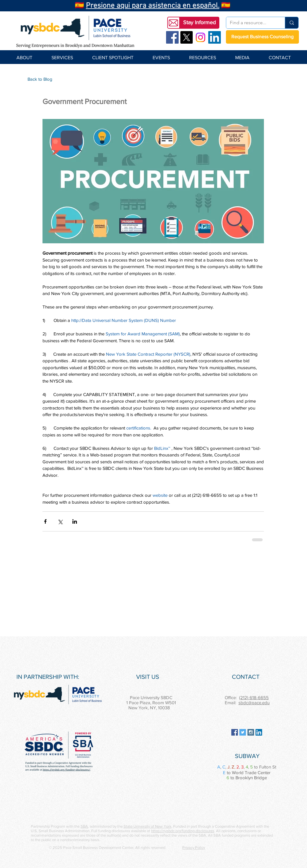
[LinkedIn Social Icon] (215, 37)
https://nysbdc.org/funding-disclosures (183, 831)
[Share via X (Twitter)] (60, 521)
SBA (84, 826)
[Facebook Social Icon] (172, 37)
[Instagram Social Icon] (251, 732)
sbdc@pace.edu (254, 703)
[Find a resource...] (251, 23)
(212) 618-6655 (254, 697)
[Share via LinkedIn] (75, 521)
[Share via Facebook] (45, 521)
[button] (199, 23)
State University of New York (148, 826)
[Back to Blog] (40, 79)
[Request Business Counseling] (262, 37)
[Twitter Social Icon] (243, 732)
